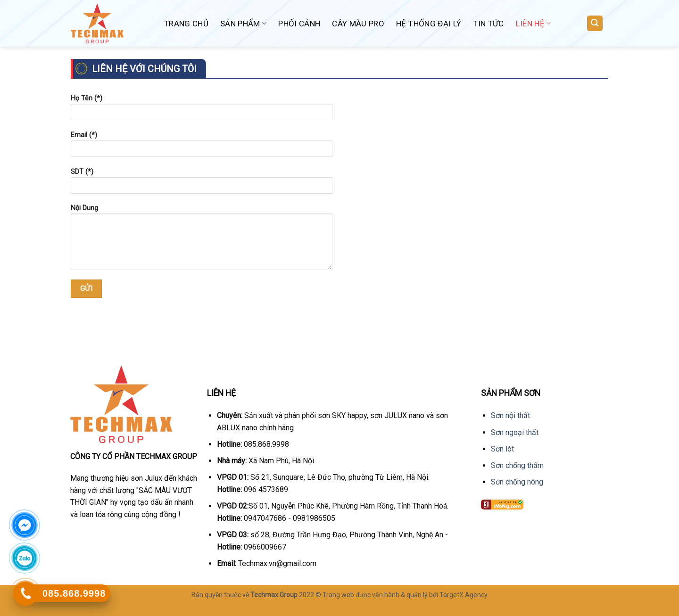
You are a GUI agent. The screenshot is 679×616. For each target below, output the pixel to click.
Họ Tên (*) (202, 111)
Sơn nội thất (510, 415)
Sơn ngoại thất (515, 432)
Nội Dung (202, 240)
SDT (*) (202, 184)
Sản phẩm (243, 24)
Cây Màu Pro (358, 24)
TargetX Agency (464, 595)
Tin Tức (488, 24)
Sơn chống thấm (517, 465)
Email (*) (202, 147)
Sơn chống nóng (517, 482)
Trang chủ (186, 24)
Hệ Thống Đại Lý (429, 24)
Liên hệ (534, 24)
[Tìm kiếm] (595, 23)
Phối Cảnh (299, 24)
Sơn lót (502, 449)
